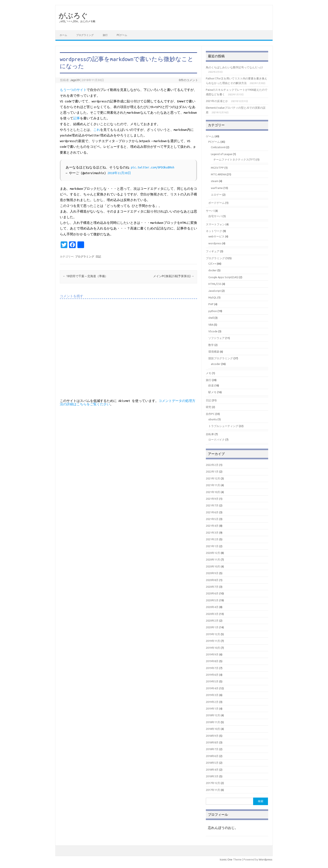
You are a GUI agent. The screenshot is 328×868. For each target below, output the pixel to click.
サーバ (210, 211)
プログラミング (85, 35)
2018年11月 (213, 722)
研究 (209, 407)
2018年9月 (212, 736)
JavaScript (215, 291)
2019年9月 (212, 654)
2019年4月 (212, 688)
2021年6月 (212, 512)
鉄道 (211, 385)
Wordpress (266, 859)
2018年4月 (212, 770)
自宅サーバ (215, 216)
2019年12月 (213, 634)
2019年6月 (212, 675)
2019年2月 (212, 702)
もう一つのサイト (73, 90)
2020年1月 (212, 627)
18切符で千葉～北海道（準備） (85, 276)
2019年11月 (213, 641)
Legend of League (222, 154)
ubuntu (213, 419)
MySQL (213, 297)
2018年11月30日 (119, 173)
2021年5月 (212, 519)
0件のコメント (188, 80)
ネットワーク (214, 231)
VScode (213, 331)
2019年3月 (212, 695)
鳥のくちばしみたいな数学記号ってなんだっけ (234, 67)
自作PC (210, 414)
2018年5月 (212, 763)
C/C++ (212, 264)
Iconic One (226, 859)
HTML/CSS (215, 284)
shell (211, 318)
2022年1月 (212, 472)
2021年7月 (212, 505)
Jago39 (75, 80)
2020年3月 (212, 614)
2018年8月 (212, 742)
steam (215, 181)
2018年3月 (212, 776)
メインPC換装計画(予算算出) (174, 276)
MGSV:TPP (217, 168)
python (213, 311)
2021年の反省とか (217, 101)
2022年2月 (212, 465)
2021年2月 (212, 539)
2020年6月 (212, 593)
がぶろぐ (73, 15)
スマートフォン (215, 224)
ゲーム (210, 136)
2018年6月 (212, 756)
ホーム (63, 35)
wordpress (215, 243)
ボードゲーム (217, 203)
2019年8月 (212, 661)
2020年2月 (212, 621)
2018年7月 (212, 749)
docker (213, 270)
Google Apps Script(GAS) (223, 277)
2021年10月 (213, 492)
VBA (211, 325)
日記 (98, 256)
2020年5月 (212, 600)
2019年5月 (212, 681)
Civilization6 (218, 147)
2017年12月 (213, 783)
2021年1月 (212, 546)
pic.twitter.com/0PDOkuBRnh (153, 167)
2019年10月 (213, 648)
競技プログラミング (221, 358)
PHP (211, 304)
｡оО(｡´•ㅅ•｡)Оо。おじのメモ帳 (77, 21)
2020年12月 (213, 553)
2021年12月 (213, 478)
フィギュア (213, 251)
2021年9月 (212, 499)
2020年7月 (212, 587)
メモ (209, 373)
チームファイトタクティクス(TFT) (234, 159)
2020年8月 (212, 580)
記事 (77, 118)
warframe (217, 188)
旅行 (105, 35)
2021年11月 (213, 485)
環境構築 (214, 352)
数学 (211, 345)
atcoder (216, 364)
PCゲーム (122, 35)
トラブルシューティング (223, 426)
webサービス (216, 236)
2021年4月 (212, 526)
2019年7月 (212, 668)
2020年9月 (212, 573)
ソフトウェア (217, 338)
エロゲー (216, 195)
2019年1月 (212, 709)
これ (97, 130)
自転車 (210, 434)
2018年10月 (213, 729)
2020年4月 (212, 607)
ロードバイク (217, 440)
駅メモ (212, 392)
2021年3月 (212, 533)
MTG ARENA (218, 174)
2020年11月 (213, 560)
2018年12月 (213, 715)
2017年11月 (213, 790)
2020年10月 (213, 566)
